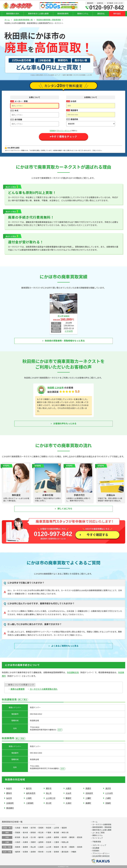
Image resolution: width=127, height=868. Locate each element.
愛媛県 (72, 847)
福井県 (41, 837)
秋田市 (9, 788)
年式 (16, 111)
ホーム (7, 20)
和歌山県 (65, 842)
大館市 (69, 788)
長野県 (56, 837)
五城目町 (10, 803)
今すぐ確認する (97, 535)
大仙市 (69, 793)
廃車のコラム (83, 14)
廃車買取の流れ (13, 14)
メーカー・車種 (21, 101)
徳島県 (56, 847)
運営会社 (101, 14)
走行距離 (18, 120)
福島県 (64, 828)
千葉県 (49, 833)
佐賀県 (25, 852)
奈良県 (49, 842)
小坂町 (29, 798)
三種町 (88, 798)
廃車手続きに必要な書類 (38, 14)
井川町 (49, 803)
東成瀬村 (10, 808)
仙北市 (9, 798)
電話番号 (74, 110)
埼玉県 (41, 833)
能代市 (29, 788)
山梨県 (49, 837)
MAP (60, 730)
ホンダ (60, 316)
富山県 (25, 837)
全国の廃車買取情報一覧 (23, 20)
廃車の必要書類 (18, 689)
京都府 (33, 842)
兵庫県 (25, 842)
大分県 (49, 852)
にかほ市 (69, 331)
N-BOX (66, 316)
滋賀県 (41, 842)
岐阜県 (64, 837)
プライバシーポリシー (63, 131)
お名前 (73, 101)
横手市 (49, 788)
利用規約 (52, 131)
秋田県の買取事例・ (65, 341)
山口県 (49, 847)
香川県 (64, 847)
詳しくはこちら (65, 509)
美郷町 (88, 803)
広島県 (41, 847)
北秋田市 (89, 793)
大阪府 (18, 842)
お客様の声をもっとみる (65, 424)
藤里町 (69, 798)
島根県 (25, 847)
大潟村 (69, 803)
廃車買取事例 (63, 14)
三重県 (56, 842)
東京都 (56, 833)
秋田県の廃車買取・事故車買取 (49, 20)
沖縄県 (74, 852)
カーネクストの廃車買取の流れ (44, 689)
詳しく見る (23, 700)
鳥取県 (18, 847)
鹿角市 (9, 793)
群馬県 (33, 833)
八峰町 (108, 798)
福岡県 (18, 852)
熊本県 (41, 852)
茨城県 (18, 833)
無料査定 (117, 14)
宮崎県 (56, 852)
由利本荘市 (31, 793)
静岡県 (72, 837)
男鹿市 (88, 788)
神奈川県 (65, 833)
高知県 (80, 847)
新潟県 (18, 837)
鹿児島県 (65, 852)
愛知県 (80, 837)
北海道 (18, 828)
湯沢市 (108, 788)
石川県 (33, 837)
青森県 (25, 828)
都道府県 (74, 119)
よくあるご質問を (65, 646)
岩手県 (33, 828)
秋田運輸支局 (73, 673)
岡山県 (33, 847)
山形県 (56, 828)
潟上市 (49, 793)
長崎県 (33, 852)
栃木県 (25, 833)
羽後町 (108, 803)
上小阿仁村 (51, 798)
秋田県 (51, 388)
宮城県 (41, 828)
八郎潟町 (30, 803)
